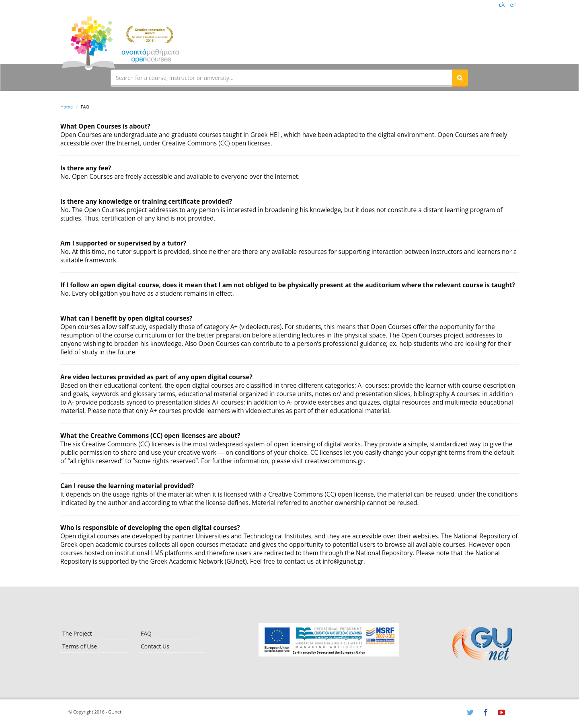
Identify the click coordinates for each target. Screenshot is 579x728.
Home (67, 107)
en (513, 5)
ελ (502, 5)
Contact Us (155, 646)
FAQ (146, 633)
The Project (77, 633)
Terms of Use (80, 646)
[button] (460, 78)
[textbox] (281, 78)
